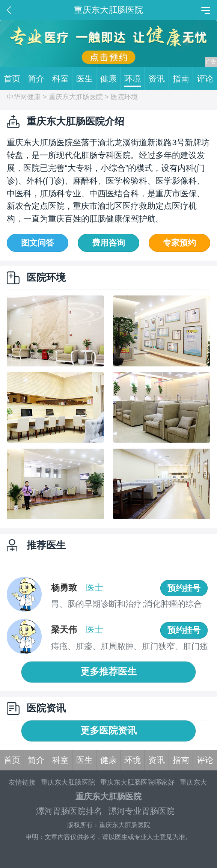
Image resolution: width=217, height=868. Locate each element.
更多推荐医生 (108, 671)
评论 (205, 79)
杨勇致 (64, 588)
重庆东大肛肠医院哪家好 (137, 782)
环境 (134, 79)
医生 (86, 79)
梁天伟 (64, 630)
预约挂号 (184, 588)
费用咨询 (108, 243)
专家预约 (179, 243)
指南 (183, 79)
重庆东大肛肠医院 (76, 97)
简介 (38, 79)
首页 (14, 79)
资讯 (158, 79)
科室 (62, 79)
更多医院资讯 (108, 730)
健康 (110, 79)
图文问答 (38, 243)
